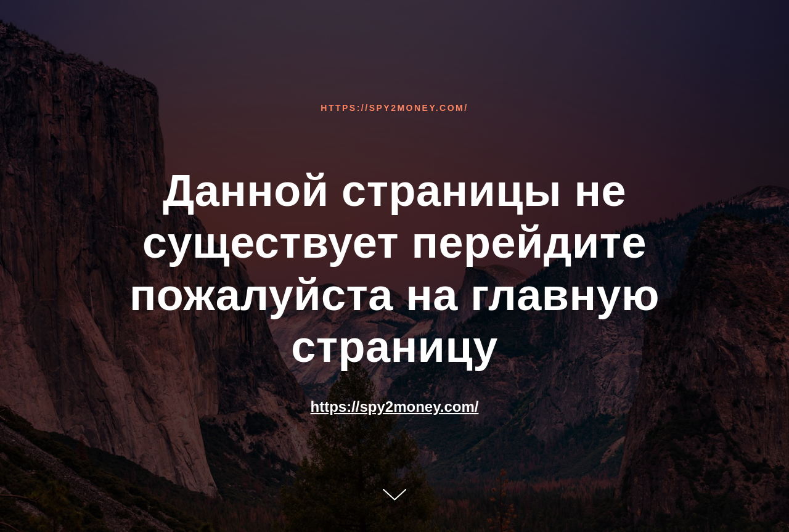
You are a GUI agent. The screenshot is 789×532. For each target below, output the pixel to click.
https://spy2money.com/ (394, 108)
